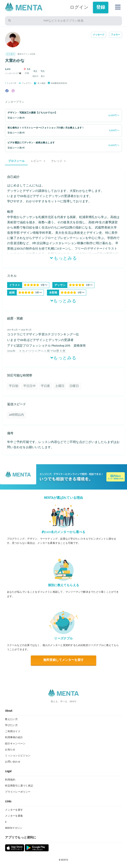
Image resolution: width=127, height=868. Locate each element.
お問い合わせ (13, 762)
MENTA (65, 860)
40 (20, 83)
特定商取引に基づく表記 (19, 786)
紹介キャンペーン (15, 744)
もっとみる (63, 258)
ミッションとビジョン (18, 756)
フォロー (116, 35)
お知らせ (10, 750)
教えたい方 (11, 719)
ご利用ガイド (13, 731)
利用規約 (10, 780)
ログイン (79, 7)
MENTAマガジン (14, 828)
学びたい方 (11, 725)
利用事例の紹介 (14, 737)
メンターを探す (14, 810)
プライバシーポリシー (18, 792)
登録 (101, 7)
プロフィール (16, 161)
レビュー (38, 161)
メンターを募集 (14, 816)
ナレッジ (58, 161)
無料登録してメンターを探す (63, 660)
